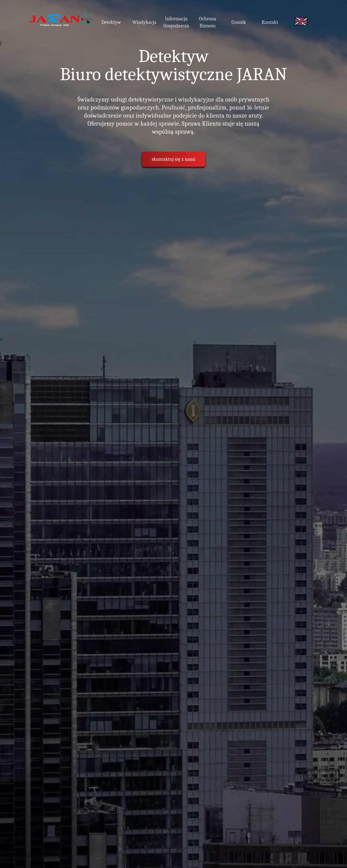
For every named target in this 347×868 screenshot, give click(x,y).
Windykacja (144, 22)
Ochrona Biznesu (208, 22)
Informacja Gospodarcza (176, 22)
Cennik (239, 22)
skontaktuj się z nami (173, 159)
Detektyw (111, 22)
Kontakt (270, 22)
